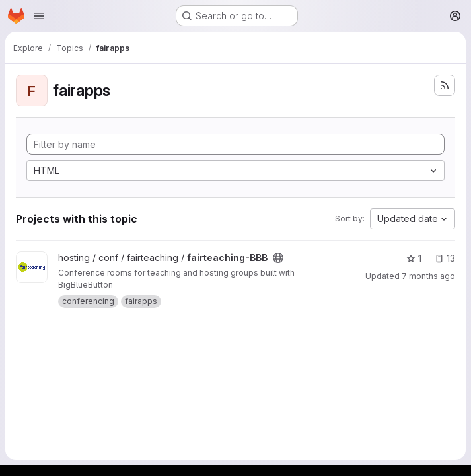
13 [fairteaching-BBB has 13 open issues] (445, 258)
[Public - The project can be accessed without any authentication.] (278, 258)
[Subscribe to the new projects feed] (445, 85)
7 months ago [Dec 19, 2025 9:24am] (428, 276)
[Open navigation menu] (39, 16)
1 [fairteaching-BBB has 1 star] (414, 258)
